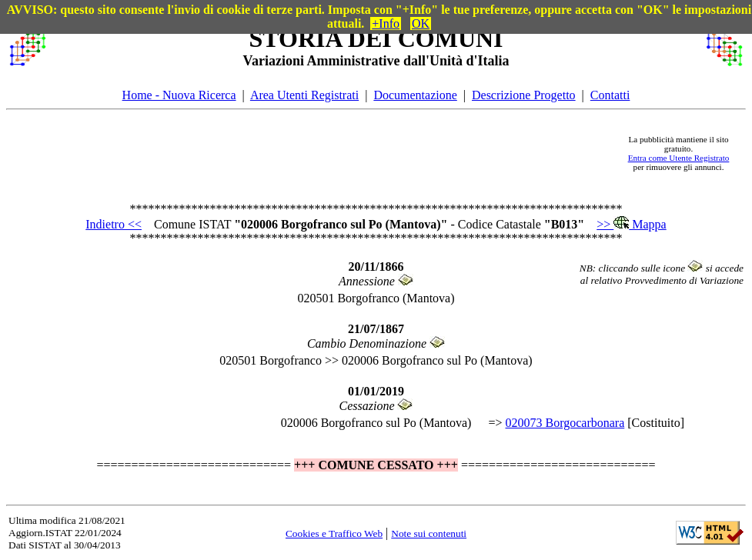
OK (421, 23)
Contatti (610, 95)
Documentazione (415, 95)
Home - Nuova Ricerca (179, 95)
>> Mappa (631, 224)
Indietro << (114, 224)
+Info (386, 23)
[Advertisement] (330, 153)
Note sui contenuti (429, 533)
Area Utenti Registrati (304, 95)
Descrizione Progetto (524, 95)
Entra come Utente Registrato (679, 158)
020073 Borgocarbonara (565, 423)
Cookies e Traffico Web (334, 533)
